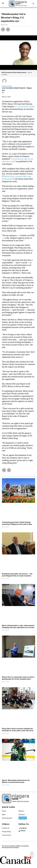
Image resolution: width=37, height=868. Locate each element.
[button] (3, 29)
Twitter (23, 831)
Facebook (23, 828)
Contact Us (6, 828)
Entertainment (7, 818)
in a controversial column (25, 106)
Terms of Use (6, 835)
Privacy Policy (6, 832)
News (4, 814)
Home (4, 811)
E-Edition (23, 818)
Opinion (21, 811)
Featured (22, 814)
